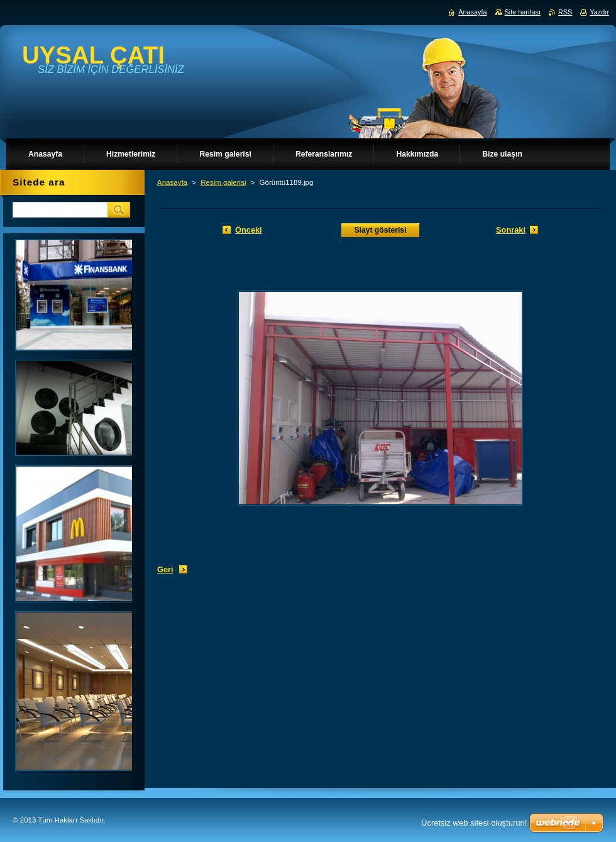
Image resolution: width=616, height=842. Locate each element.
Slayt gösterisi (380, 230)
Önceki (249, 230)
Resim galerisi (223, 182)
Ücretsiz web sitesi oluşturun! (474, 823)
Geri (165, 569)
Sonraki (511, 230)
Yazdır (599, 12)
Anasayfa (172, 182)
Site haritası (523, 12)
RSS (565, 12)
